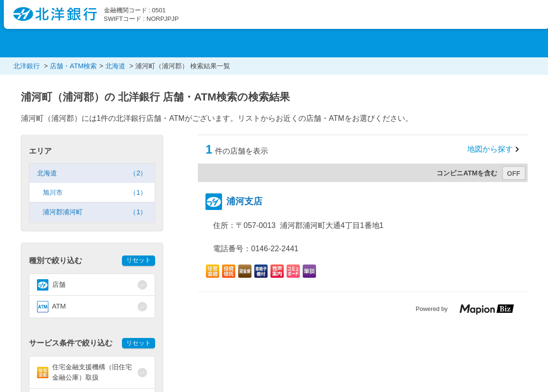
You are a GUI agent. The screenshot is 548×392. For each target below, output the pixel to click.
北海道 (92, 173)
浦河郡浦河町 (95, 212)
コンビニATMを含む (467, 173)
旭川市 (95, 193)
